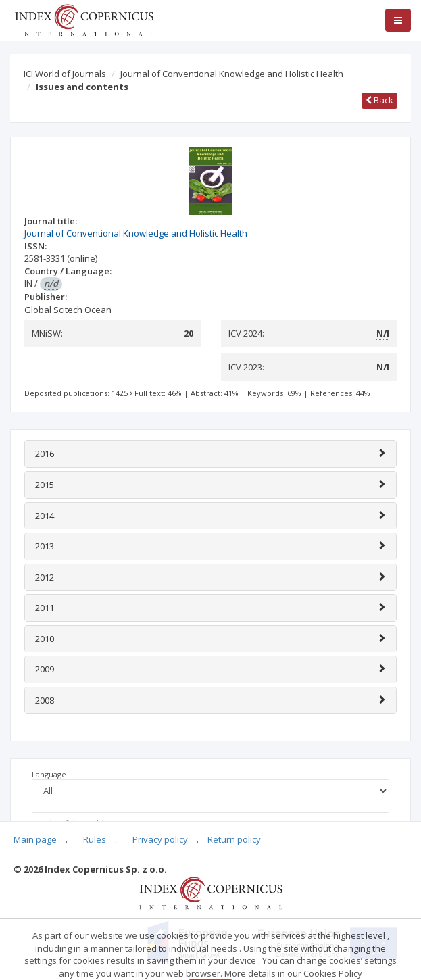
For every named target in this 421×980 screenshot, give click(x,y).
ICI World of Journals (65, 74)
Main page (35, 839)
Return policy (234, 839)
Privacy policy (160, 839)
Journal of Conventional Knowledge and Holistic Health (232, 74)
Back (379, 100)
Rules (95, 839)
